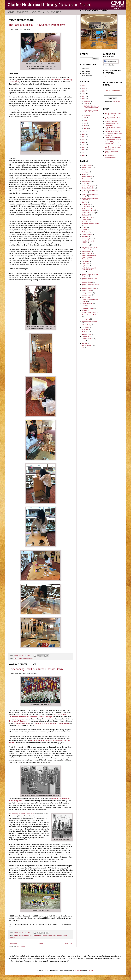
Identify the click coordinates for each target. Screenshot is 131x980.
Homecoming (86, 245)
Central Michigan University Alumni (23, 936)
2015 (84, 142)
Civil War (85, 202)
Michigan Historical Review (90, 278)
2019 (84, 132)
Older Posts (69, 943)
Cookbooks (85, 220)
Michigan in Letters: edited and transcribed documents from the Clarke (113, 147)
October (86, 104)
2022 (84, 94)
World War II (86, 332)
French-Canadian (87, 234)
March (86, 128)
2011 (84, 152)
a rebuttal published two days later (22, 814)
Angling (84, 170)
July (85, 118)
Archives (84, 174)
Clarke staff (85, 215)
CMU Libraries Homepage (113, 131)
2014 (84, 145)
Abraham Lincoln (87, 165)
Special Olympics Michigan (90, 315)
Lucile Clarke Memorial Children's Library (89, 269)
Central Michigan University (113, 137)
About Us (38, 12)
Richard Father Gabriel (89, 313)
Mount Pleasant (87, 297)
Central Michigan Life (88, 188)
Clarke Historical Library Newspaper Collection (89, 210)
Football (84, 230)
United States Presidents (89, 321)
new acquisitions (87, 346)
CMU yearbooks (87, 181)
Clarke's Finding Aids (111, 121)
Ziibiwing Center (87, 334)
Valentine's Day (86, 325)
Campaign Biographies (89, 186)
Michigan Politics (87, 290)
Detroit (84, 227)
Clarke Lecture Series (88, 213)
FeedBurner (117, 102)
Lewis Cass (85, 263)
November (87, 101)
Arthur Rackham (87, 177)
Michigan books (87, 295)
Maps (84, 272)
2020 (84, 99)
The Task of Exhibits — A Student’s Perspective (37, 25)
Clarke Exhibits (18, 658)
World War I (85, 330)
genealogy (85, 343)
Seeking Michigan (110, 158)
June (86, 120)
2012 (84, 150)
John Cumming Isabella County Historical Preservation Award (89, 257)
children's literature (88, 339)
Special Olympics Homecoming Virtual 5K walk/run (52, 723)
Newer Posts (13, 943)
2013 (84, 147)
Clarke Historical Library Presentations (112, 124)
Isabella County (87, 251)
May (85, 123)
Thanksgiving (86, 319)
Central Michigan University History (43, 936)
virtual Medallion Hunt (21, 723)
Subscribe (54, 12)
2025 (84, 86)
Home (10, 12)
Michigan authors (87, 293)
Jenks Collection (87, 253)
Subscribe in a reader (110, 77)
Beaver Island (86, 179)
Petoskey (85, 310)
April (85, 126)
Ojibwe (84, 306)
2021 (84, 96)
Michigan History (87, 282)
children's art (86, 336)
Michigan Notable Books (89, 288)
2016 (84, 139)
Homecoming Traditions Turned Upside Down (36, 669)
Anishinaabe (86, 172)
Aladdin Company (87, 167)
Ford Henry (85, 232)
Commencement (87, 217)
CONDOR (85, 183)
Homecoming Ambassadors (18, 721)
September (87, 115)
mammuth (78, 970)
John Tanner (86, 261)
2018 (84, 134)
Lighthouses (86, 266)
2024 (84, 88)
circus (84, 341)
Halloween (85, 236)
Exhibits (23, 12)
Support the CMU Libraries (113, 140)
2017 (84, 137)
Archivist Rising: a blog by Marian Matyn (113, 143)
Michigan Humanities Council (91, 284)
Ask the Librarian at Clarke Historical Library (113, 114)
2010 (84, 155)
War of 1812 (86, 327)
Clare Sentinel (86, 204)
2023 (84, 91)
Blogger (91, 970)
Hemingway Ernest (88, 239)
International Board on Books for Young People (91, 248)
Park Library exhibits (28, 658)
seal (83, 348)
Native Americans (87, 304)
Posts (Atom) (21, 946)
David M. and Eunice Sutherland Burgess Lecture (90, 223)
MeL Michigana (109, 155)
